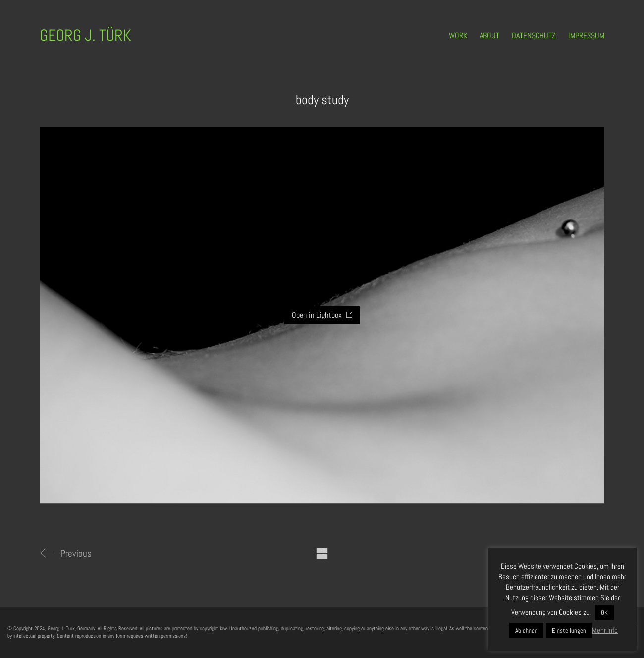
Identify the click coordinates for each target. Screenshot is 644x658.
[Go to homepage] (85, 35)
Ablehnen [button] (526, 631)
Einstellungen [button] (569, 631)
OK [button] (604, 613)
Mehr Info (605, 630)
